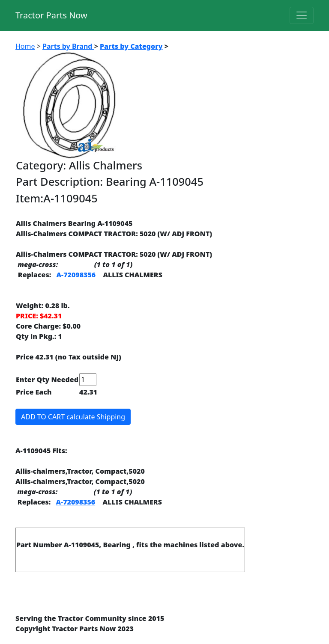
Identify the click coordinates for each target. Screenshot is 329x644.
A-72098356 (76, 275)
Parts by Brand (68, 46)
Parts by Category (131, 46)
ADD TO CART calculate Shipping (73, 417)
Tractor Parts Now (51, 15)
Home (25, 46)
